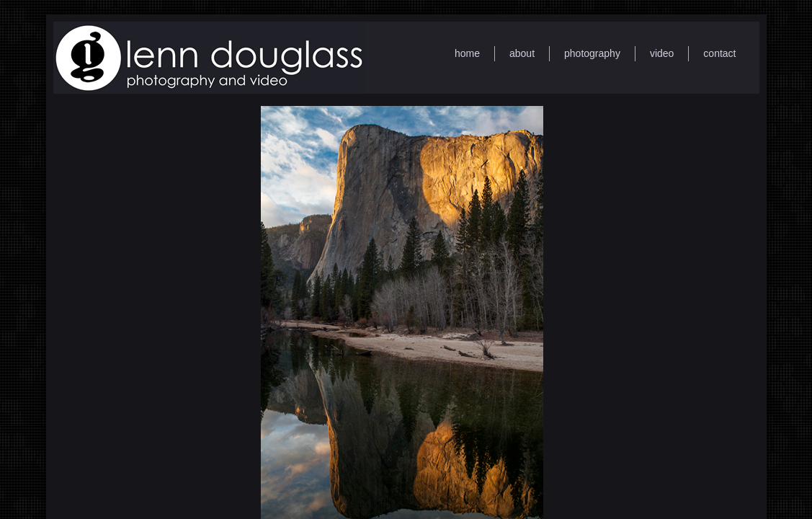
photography (592, 53)
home (467, 53)
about (522, 53)
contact (719, 53)
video (662, 53)
